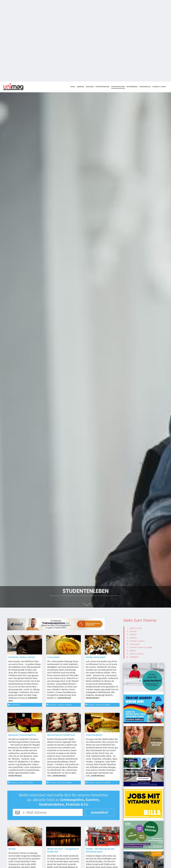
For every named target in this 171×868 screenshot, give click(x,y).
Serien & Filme (137, 572)
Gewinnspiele (145, 5)
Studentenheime (102, 5)
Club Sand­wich (94, 653)
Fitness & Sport (137, 559)
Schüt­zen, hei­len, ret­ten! (22, 576)
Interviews (135, 563)
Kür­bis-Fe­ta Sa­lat (96, 576)
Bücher (133, 550)
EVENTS (133, 553)
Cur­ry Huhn (53, 576)
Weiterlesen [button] (153, 855)
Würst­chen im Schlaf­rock (61, 653)
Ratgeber (90, 5)
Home (73, 5)
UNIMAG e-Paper (159, 5)
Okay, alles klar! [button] (143, 863)
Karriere (80, 5)
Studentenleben (118, 5)
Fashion (133, 556)
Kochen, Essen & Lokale (59, 623)
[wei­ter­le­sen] (64, 616)
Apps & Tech (136, 547)
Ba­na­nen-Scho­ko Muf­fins (22, 653)
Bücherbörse (132, 5)
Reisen (133, 569)
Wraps (12, 767)
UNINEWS (14, 623)
